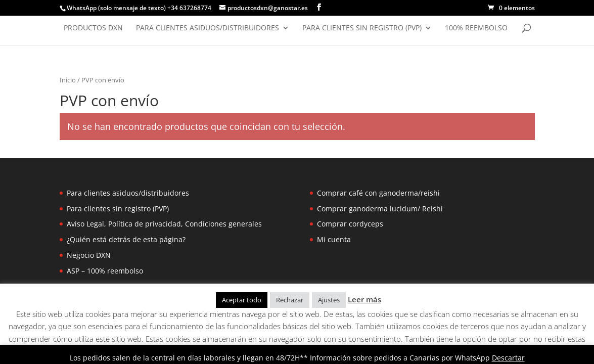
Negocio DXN (89, 255)
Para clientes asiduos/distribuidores (208, 28)
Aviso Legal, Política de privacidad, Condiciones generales (164, 224)
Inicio (68, 80)
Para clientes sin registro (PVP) (362, 28)
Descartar (508, 358)
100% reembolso (476, 28)
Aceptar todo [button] (242, 300)
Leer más (364, 299)
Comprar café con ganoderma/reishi (378, 193)
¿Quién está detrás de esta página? (126, 239)
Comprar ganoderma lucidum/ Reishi (380, 209)
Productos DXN (93, 28)
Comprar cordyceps (350, 224)
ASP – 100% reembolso (105, 271)
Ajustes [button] (329, 300)
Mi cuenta (334, 239)
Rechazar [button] (290, 300)
